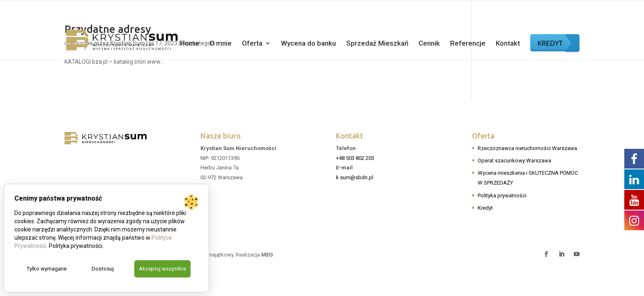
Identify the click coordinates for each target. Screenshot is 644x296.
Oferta (252, 44)
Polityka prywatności (502, 195)
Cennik (429, 44)
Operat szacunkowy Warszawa (514, 161)
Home (190, 44)
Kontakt (508, 44)
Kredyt (485, 208)
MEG (267, 255)
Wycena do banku (308, 44)
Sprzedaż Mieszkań (377, 44)
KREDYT (550, 43)
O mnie (221, 44)
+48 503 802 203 (355, 158)
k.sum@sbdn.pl (355, 177)
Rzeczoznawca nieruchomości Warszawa (527, 148)
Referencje (468, 44)
